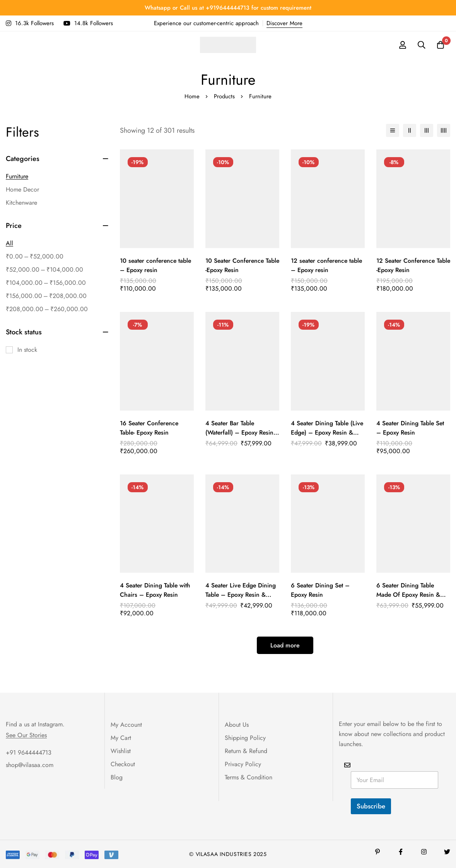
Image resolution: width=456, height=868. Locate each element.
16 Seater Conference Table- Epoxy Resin (150, 428)
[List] (393, 130)
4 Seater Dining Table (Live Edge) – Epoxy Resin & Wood (328, 432)
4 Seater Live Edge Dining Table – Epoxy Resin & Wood (241, 595)
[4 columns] (444, 130)
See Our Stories (26, 735)
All (9, 243)
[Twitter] (447, 852)
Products (225, 96)
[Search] (421, 45)
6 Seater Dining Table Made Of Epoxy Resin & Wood (409, 595)
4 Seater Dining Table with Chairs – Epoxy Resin (156, 590)
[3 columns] (427, 130)
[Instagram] (424, 852)
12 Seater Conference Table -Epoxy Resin (407, 265)
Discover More (284, 23)
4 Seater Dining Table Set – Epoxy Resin (411, 428)
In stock (27, 350)
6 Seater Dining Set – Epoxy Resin (321, 590)
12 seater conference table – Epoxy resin (328, 265)
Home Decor (22, 189)
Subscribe (371, 806)
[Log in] (401, 45)
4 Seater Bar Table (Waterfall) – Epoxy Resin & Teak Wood (240, 432)
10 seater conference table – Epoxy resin (157, 265)
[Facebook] (401, 852)
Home (192, 96)
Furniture (17, 176)
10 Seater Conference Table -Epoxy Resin (236, 265)
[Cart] (440, 45)
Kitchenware (21, 203)
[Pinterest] (377, 852)
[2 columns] (410, 130)
